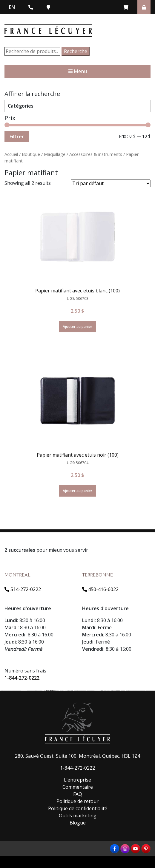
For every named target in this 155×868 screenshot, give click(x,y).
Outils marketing (78, 816)
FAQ (78, 794)
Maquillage (55, 154)
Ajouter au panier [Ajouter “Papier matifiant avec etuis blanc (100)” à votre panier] (77, 327)
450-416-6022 (100, 589)
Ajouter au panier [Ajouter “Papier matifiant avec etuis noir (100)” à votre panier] (77, 491)
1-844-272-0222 (22, 678)
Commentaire (78, 787)
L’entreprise (77, 780)
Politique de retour (77, 801)
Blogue (78, 823)
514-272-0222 (23, 589)
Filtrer (17, 137)
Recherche (76, 51)
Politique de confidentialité (78, 808)
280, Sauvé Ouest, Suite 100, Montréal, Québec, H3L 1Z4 (77, 756)
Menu (78, 71)
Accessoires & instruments (96, 154)
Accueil (11, 154)
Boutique (31, 154)
